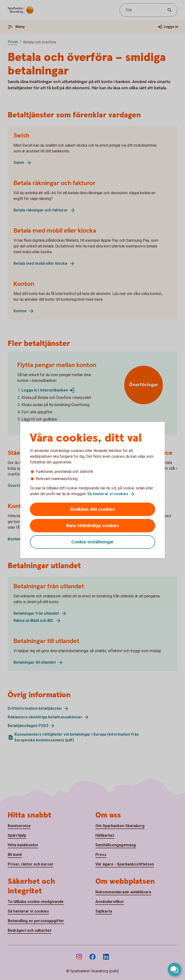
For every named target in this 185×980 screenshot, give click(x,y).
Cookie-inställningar (92, 542)
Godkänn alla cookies (92, 509)
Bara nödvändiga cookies (92, 526)
